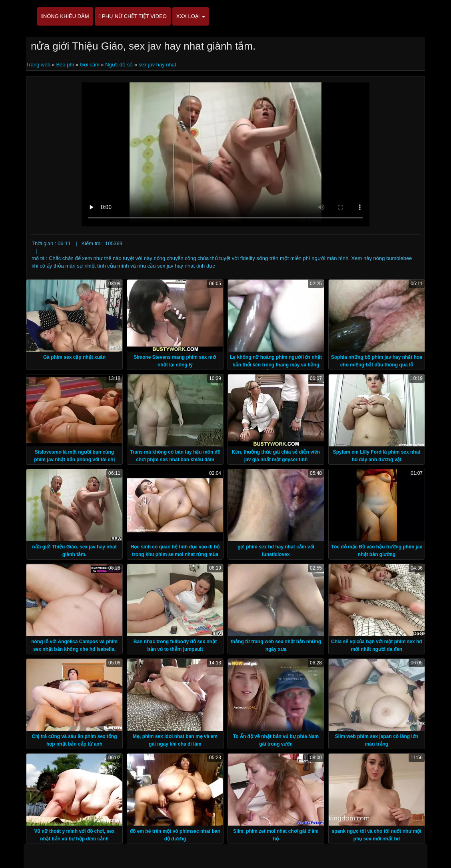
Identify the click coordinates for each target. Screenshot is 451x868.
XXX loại (191, 16)
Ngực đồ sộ (119, 65)
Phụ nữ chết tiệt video (133, 16)
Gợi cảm (90, 65)
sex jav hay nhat (158, 65)
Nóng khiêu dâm (65, 16)
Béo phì (65, 65)
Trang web (39, 65)
